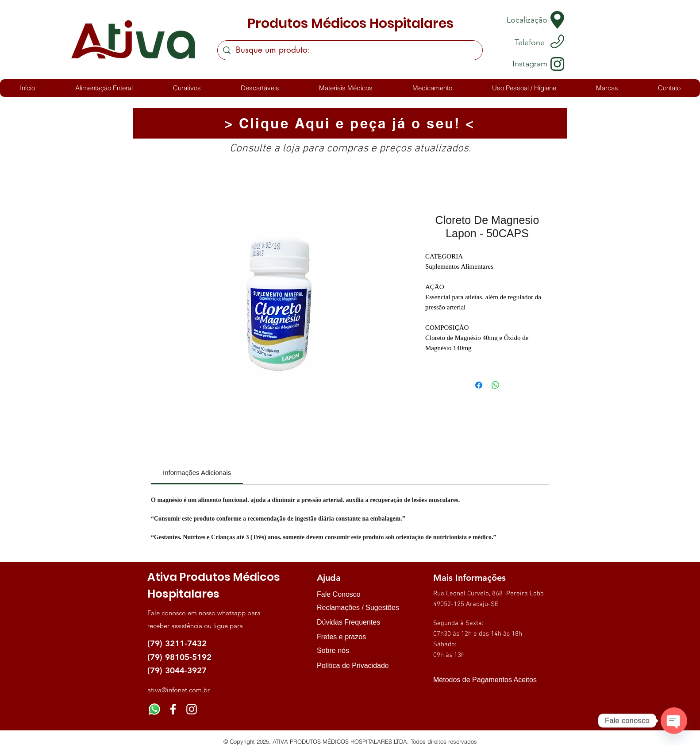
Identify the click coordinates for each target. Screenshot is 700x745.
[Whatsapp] (154, 709)
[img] (442, 696)
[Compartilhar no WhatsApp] (496, 385)
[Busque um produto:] (350, 50)
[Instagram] (192, 709)
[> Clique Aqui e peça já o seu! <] (350, 123)
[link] (197, 473)
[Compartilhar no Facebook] (479, 385)
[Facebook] (173, 709)
